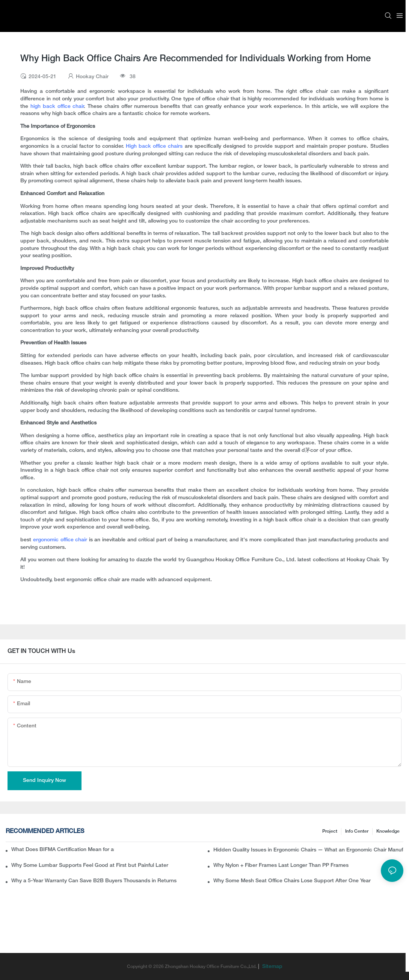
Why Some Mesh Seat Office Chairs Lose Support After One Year (292, 881)
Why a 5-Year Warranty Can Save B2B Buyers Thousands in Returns (94, 881)
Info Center (357, 831)
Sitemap (272, 967)
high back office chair (57, 107)
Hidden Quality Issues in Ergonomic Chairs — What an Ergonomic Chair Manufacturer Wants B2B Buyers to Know (308, 850)
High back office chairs (154, 146)
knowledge (388, 831)
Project (330, 831)
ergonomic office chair (61, 540)
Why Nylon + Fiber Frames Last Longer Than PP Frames (281, 866)
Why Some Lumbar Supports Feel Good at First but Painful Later (90, 866)
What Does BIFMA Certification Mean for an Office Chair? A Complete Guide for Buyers (63, 850)
